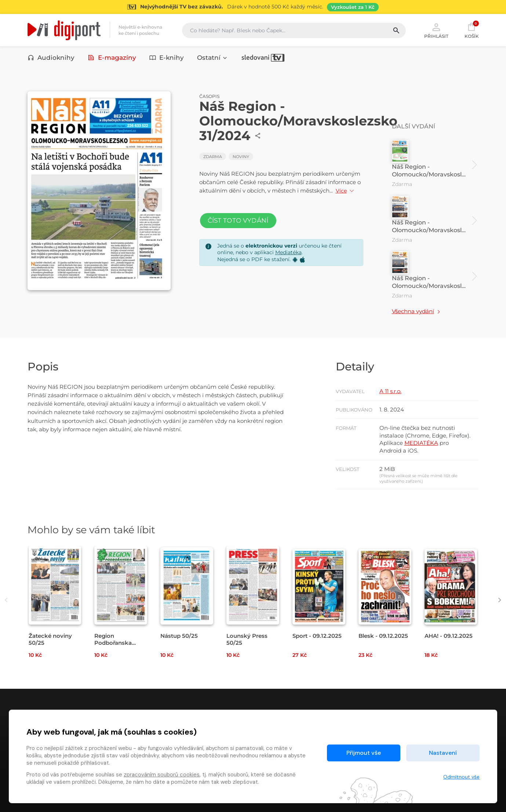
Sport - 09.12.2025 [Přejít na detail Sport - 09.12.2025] (317, 636)
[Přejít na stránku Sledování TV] (253, 7)
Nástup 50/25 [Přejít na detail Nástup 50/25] (179, 636)
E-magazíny (112, 58)
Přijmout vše (364, 753)
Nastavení (443, 753)
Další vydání (414, 126)
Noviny (241, 157)
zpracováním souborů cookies (162, 775)
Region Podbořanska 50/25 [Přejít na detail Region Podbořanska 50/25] (113, 643)
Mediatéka (288, 252)
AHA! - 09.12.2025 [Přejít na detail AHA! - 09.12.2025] (449, 636)
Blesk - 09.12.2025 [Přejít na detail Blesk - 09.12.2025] (383, 636)
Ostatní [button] (212, 58)
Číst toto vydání (238, 220)
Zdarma (213, 157)
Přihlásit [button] (436, 30)
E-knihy (167, 58)
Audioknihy (51, 58)
